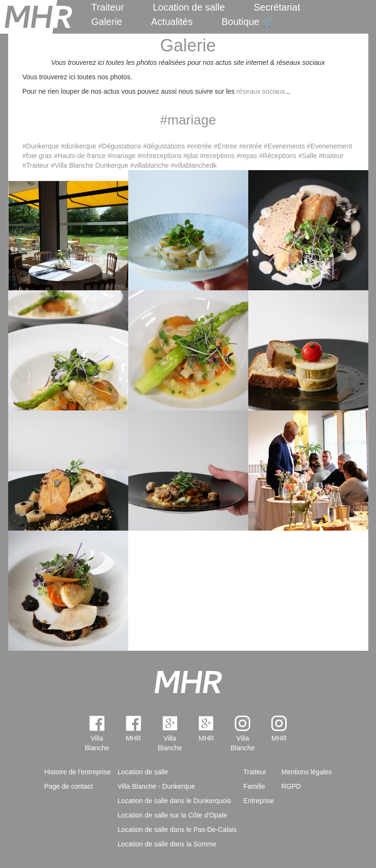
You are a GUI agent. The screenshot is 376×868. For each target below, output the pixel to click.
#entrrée (199, 146)
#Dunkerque (41, 146)
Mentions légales (307, 772)
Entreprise (259, 801)
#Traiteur (36, 165)
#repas (247, 156)
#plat (191, 156)
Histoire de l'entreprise (78, 772)
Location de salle (189, 7)
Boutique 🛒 (248, 22)
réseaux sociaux (261, 91)
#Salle (308, 156)
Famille (254, 786)
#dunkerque (79, 146)
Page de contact (68, 786)
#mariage (121, 156)
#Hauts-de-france (80, 156)
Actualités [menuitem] (172, 22)
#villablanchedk (194, 165)
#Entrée (225, 146)
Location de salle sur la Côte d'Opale (172, 815)
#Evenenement (329, 146)
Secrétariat (277, 7)
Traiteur (108, 7)
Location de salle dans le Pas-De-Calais (177, 830)
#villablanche (150, 165)
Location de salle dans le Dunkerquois (175, 801)
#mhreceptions (159, 156)
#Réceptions (278, 156)
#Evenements (284, 146)
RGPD (291, 786)
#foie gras (37, 156)
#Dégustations (120, 146)
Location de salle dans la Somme (167, 844)
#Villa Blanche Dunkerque (90, 165)
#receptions (217, 156)
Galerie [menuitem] (107, 22)
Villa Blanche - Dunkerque (157, 786)
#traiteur (331, 156)
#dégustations (164, 146)
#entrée (250, 146)
